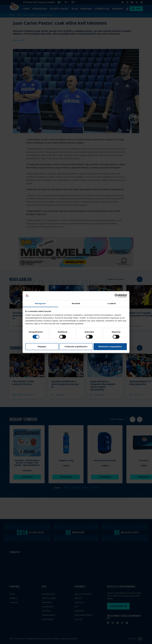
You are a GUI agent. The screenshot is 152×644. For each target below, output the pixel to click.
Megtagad (42, 347)
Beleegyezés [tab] (40, 304)
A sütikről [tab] (112, 304)
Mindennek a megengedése (110, 347)
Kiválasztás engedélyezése (76, 347)
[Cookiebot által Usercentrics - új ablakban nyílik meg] (116, 296)
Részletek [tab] (76, 304)
